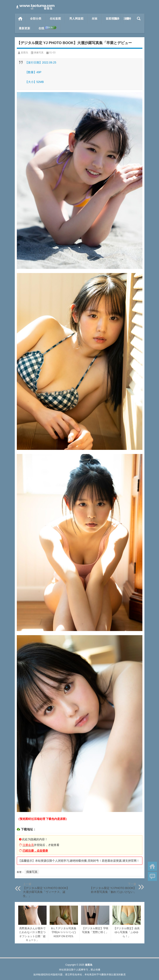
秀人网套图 (76, 19)
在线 (47, 28)
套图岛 (25, 53)
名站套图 (55, 19)
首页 (20, 19)
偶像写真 (39, 53)
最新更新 (25, 28)
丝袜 (95, 19)
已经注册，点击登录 (35, 851)
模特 (128, 19)
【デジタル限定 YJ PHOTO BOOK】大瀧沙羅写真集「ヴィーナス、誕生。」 (46, 892)
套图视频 (111, 19)
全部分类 (36, 19)
